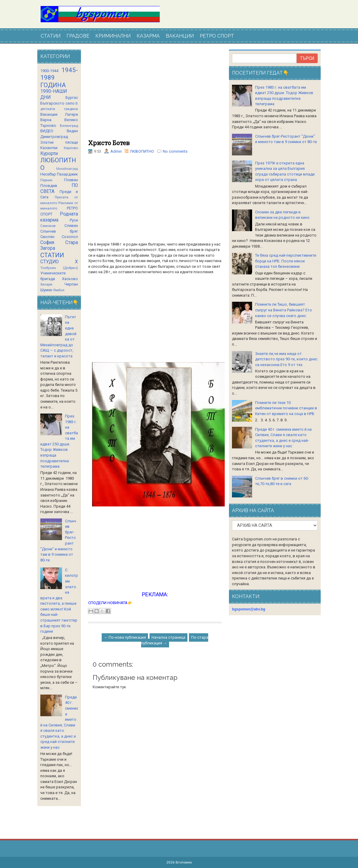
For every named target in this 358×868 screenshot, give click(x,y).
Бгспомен (184, 862)
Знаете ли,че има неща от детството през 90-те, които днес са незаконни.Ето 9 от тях (286, 359)
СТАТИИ (51, 36)
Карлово (71, 148)
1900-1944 (49, 71)
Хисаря (46, 284)
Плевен (71, 180)
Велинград (69, 126)
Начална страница (168, 637)
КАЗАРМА (148, 36)
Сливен (71, 226)
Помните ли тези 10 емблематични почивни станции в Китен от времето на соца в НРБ (286, 408)
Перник (46, 180)
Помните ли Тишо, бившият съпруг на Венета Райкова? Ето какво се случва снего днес (284, 310)
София (47, 243)
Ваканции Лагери (59, 114)
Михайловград (67, 169)
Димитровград (54, 137)
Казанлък (49, 148)
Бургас (72, 98)
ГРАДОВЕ (78, 36)
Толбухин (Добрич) (59, 268)
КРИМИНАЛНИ (113, 36)
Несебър (48, 174)
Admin (116, 151)
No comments (175, 151)
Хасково (70, 279)
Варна (46, 120)
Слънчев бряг (59, 231)
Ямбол (59, 290)
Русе (74, 220)
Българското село (57, 103)
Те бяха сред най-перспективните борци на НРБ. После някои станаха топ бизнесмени (286, 261)
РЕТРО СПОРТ (217, 36)
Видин (72, 131)
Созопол (70, 237)
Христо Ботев (109, 143)
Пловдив (49, 186)
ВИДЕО (47, 131)
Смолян (47, 237)
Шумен (46, 290)
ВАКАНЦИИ (180, 36)
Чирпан (71, 284)
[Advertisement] (155, 95)
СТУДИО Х (59, 262)
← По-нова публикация (125, 637)
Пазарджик (67, 174)
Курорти (49, 154)
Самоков (48, 226)
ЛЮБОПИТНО (142, 151)
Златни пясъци (59, 142)
